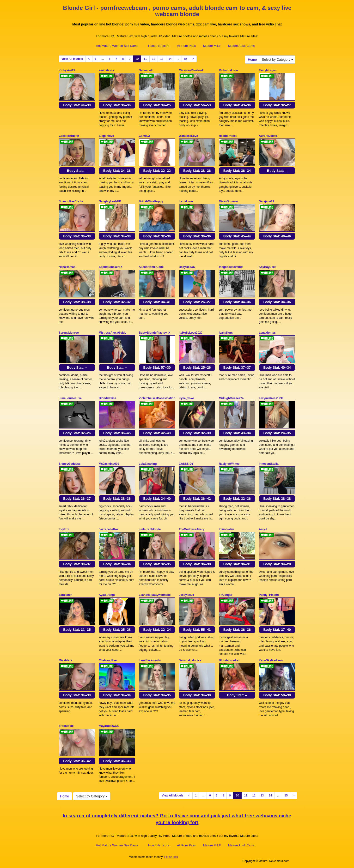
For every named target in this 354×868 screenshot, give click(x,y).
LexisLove (186, 201)
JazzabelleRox (109, 529)
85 (186, 59)
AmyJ (263, 529)
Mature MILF (212, 46)
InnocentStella (269, 464)
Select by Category (277, 60)
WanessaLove (188, 136)
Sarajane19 (266, 201)
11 (145, 59)
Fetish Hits (171, 857)
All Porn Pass (186, 46)
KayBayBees (268, 267)
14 (170, 59)
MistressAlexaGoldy (113, 333)
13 (162, 59)
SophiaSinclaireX (110, 267)
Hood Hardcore (159, 46)
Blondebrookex (229, 660)
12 (154, 59)
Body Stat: (77, 105)
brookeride (66, 726)
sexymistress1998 (271, 398)
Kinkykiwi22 (67, 70)
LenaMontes (267, 333)
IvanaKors (226, 333)
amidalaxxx (107, 70)
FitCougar (226, 595)
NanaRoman (67, 267)
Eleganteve (106, 136)
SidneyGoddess (70, 464)
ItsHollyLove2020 (190, 333)
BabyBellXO (187, 267)
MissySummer (229, 201)
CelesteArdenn (69, 136)
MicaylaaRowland (191, 70)
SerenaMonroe (69, 333)
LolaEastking (148, 464)
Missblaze (66, 660)
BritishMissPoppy (151, 201)
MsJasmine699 (109, 464)
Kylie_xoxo (186, 398)
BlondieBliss (107, 398)
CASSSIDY (186, 464)
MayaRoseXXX (109, 726)
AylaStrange (107, 595)
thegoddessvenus (231, 267)
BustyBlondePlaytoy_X (155, 333)
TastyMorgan (268, 70)
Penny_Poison (269, 595)
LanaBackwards (150, 660)
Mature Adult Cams (241, 46)
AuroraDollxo (268, 136)
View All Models (72, 59)
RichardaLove (228, 70)
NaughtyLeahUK (110, 201)
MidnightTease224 (231, 398)
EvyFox (64, 529)
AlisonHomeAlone (151, 267)
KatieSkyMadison (271, 660)
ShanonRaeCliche (71, 201)
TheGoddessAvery (191, 529)
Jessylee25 (186, 595)
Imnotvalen (226, 529)
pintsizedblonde (150, 529)
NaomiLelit (146, 70)
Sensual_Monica (190, 660)
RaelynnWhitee (229, 464)
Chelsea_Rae (108, 660)
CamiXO (144, 136)
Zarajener (65, 595)
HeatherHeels (228, 136)
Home (252, 60)
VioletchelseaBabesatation (157, 398)
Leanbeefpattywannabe (155, 595)
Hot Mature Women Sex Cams (117, 46)
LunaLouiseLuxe (70, 398)
